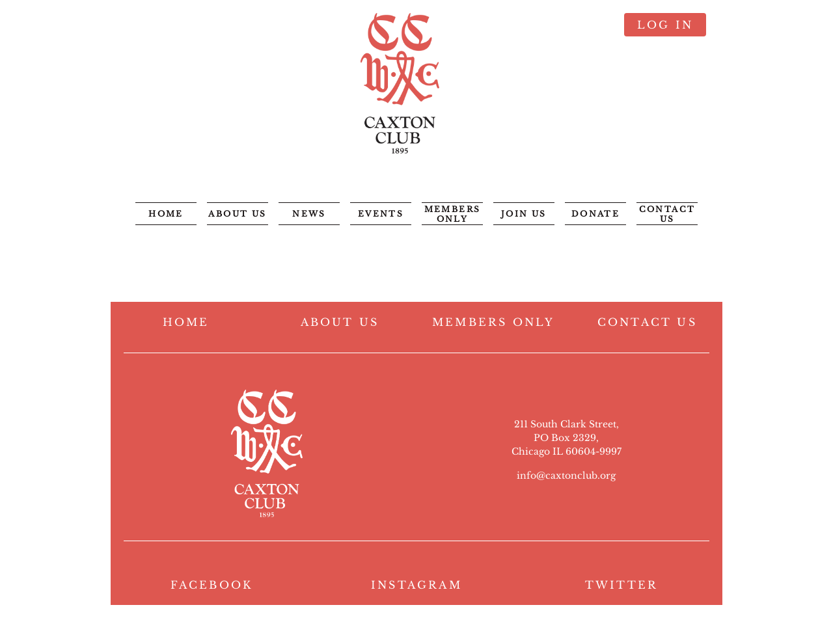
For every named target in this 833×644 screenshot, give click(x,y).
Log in (665, 25)
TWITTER (621, 585)
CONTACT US (647, 322)
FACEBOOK (212, 585)
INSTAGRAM (416, 585)
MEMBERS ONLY (493, 322)
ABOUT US (340, 322)
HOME (186, 322)
